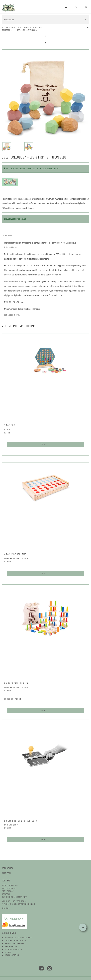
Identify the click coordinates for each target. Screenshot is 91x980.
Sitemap (6, 908)
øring (16, 955)
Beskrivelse (8, 235)
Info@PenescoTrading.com (22, 904)
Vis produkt (46, 444)
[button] (45, 37)
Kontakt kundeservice (15, 941)
